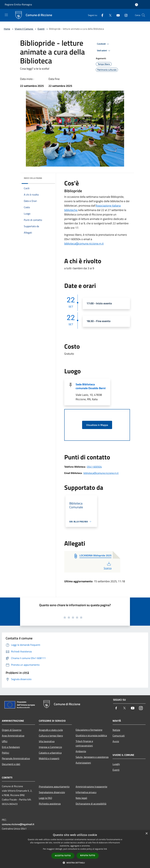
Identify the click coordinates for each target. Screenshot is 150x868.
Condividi (103, 44)
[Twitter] (109, 15)
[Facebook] (101, 15)
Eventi (41, 29)
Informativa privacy (86, 792)
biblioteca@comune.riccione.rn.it (84, 244)
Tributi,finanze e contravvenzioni (84, 743)
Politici (6, 753)
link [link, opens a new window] (105, 849)
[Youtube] (117, 15)
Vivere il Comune (24, 29)
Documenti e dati (11, 764)
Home (7, 29)
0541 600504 (94, 467)
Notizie (116, 730)
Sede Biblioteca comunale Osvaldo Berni (91, 386)
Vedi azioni (104, 51)
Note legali (81, 798)
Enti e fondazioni (11, 747)
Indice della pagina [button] (33, 178)
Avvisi (116, 741)
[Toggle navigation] (6, 15)
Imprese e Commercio (50, 747)
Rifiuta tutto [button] (88, 855)
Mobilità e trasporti (49, 758)
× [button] (146, 834)
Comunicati (119, 736)
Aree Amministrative (13, 736)
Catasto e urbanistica (50, 753)
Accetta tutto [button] (63, 856)
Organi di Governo (12, 730)
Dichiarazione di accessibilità (91, 804)
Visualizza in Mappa (97, 425)
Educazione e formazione (89, 730)
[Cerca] (143, 15)
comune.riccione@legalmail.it (18, 824)
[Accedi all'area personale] (136, 5)
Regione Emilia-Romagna (18, 4)
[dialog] (75, 849)
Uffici (5, 741)
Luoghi (116, 764)
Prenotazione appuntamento (54, 787)
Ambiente (81, 751)
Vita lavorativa (47, 741)
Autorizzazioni (83, 763)
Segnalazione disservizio (52, 792)
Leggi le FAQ (45, 798)
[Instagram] (125, 15)
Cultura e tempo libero (51, 736)
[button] (75, 863)
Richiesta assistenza (50, 804)
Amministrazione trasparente (91, 787)
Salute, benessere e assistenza (92, 757)
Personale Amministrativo (16, 758)
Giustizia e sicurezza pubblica (91, 735)
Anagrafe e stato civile (51, 730)
